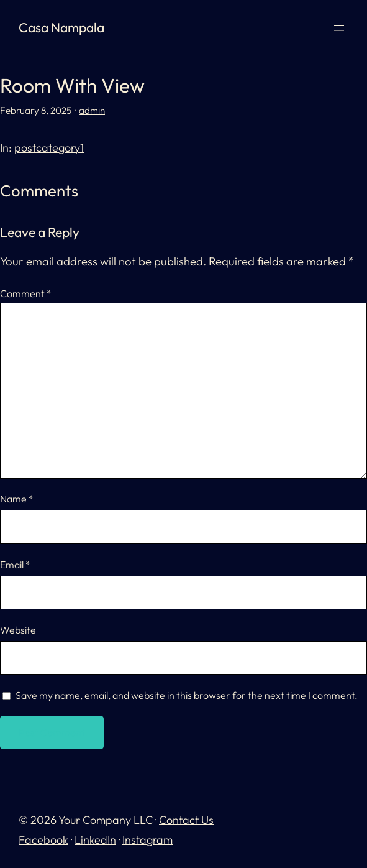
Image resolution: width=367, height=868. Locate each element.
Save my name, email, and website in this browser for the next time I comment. (187, 695)
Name (17, 499)
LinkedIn (95, 840)
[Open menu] (339, 28)
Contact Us (186, 820)
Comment (26, 293)
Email (15, 565)
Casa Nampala (61, 28)
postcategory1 (49, 148)
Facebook (43, 840)
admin (92, 110)
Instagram (147, 840)
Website (18, 630)
